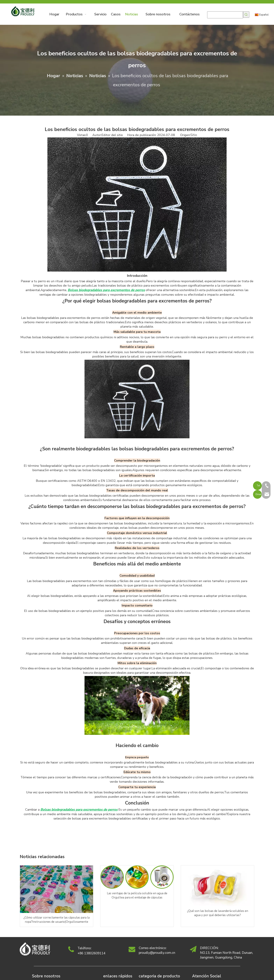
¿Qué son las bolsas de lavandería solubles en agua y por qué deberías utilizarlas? (218, 913)
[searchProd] (225, 15)
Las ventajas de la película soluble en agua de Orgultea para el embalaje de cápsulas (137, 895)
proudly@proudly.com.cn (157, 953)
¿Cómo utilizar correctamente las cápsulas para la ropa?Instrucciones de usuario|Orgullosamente (57, 920)
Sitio (194, 135)
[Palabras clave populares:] (246, 14)
